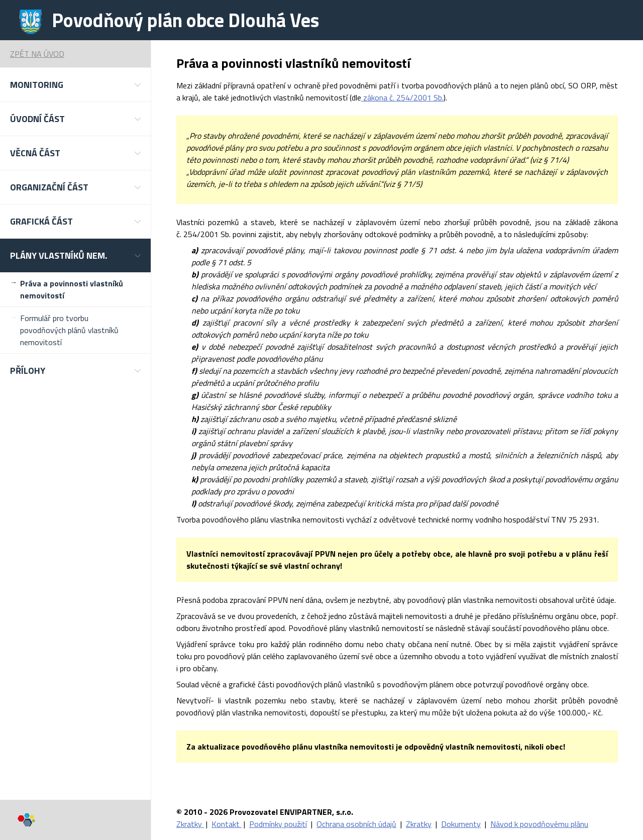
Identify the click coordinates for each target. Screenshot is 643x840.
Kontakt (227, 824)
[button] (75, 85)
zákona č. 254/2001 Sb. (402, 97)
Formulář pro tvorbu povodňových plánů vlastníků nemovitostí (69, 330)
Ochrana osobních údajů (356, 824)
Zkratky (190, 824)
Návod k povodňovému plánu (539, 824)
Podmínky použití (278, 824)
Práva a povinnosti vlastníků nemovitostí (72, 289)
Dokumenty (461, 824)
